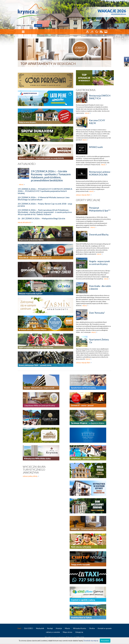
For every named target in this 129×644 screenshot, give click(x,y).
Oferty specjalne (88, 200)
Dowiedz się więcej (91, 641)
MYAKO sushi (96, 147)
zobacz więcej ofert (83, 195)
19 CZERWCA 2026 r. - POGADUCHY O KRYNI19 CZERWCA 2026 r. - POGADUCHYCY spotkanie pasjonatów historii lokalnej (45, 191)
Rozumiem (105, 641)
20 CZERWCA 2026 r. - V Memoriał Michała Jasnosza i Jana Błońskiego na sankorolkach (44, 198)
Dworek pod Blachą (99, 234)
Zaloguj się (79, 632)
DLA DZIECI (29, 628)
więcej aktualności (24, 222)
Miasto (68, 628)
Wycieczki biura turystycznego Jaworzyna (34, 470)
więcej (21, 184)
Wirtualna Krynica (80, 628)
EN (110, 2)
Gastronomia (86, 90)
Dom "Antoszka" (97, 313)
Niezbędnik (40, 628)
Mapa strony (68, 632)
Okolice (92, 628)
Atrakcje (59, 628)
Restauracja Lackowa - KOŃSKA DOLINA (100, 173)
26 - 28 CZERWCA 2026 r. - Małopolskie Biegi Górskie (41, 218)
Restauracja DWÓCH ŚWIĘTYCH (100, 97)
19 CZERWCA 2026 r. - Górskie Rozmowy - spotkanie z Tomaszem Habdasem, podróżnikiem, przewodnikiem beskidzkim (51, 176)
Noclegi (50, 628)
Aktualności (27, 164)
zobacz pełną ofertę (30, 476)
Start (20, 628)
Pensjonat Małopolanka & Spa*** (100, 209)
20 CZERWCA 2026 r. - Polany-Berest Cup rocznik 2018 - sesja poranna (45, 205)
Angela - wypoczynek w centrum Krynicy (99, 263)
